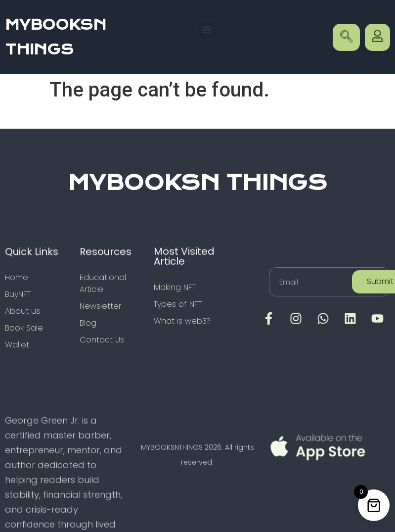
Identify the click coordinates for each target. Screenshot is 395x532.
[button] (207, 30)
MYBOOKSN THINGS (198, 183)
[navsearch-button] (346, 37)
